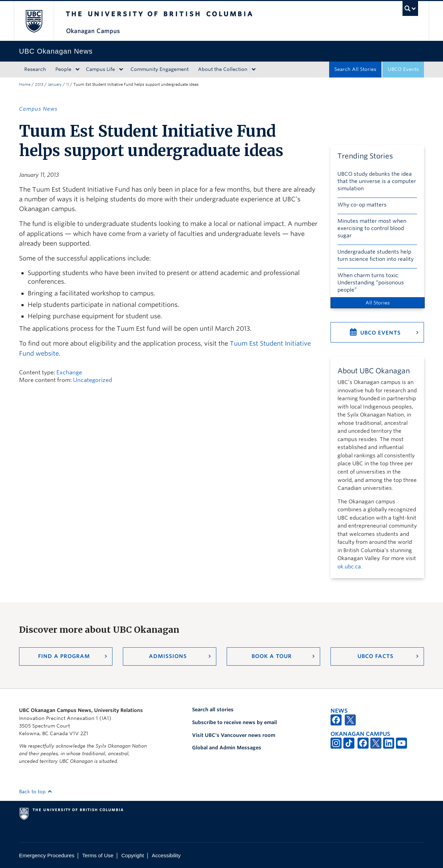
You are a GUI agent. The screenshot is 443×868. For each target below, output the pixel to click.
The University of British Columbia (34, 21)
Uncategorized (93, 380)
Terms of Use (98, 855)
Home (25, 84)
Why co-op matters (362, 205)
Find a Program (64, 656)
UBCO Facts (376, 656)
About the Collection (223, 69)
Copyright (132, 855)
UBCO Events (403, 69)
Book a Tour (272, 656)
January (55, 84)
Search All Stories (355, 69)
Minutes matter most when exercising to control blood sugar (372, 228)
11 (67, 84)
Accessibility (166, 855)
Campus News (38, 109)
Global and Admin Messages (227, 748)
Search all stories (213, 710)
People (63, 69)
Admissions (168, 656)
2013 (39, 84)
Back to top (36, 792)
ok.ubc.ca (349, 567)
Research (35, 69)
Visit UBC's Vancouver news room (234, 735)
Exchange (69, 372)
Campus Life (100, 69)
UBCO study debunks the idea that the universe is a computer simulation (377, 181)
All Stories (378, 303)
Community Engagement (160, 69)
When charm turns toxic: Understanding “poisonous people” (371, 283)
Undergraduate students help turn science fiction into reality (376, 255)
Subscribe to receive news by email (234, 722)
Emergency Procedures (47, 855)
